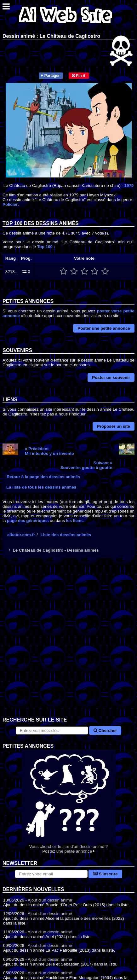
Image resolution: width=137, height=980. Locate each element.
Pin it (79, 76)
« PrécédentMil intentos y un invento (49, 451)
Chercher (105, 731)
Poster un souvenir (111, 377)
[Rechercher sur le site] (52, 731)
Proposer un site (114, 426)
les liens (74, 521)
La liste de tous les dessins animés (41, 487)
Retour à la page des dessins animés (43, 477)
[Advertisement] (68, 642)
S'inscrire (105, 874)
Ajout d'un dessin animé (50, 900)
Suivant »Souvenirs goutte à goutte (86, 465)
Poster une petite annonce (104, 328)
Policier (10, 204)
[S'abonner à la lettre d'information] (51, 874)
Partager (50, 76)
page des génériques (28, 521)
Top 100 (45, 247)
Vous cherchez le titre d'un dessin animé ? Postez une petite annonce (68, 801)
